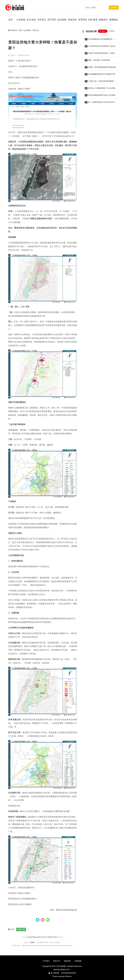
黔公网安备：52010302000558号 (62, 973)
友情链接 (78, 961)
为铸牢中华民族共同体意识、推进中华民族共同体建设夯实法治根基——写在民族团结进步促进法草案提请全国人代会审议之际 (101, 54)
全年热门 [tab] (112, 31)
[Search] (97, 8)
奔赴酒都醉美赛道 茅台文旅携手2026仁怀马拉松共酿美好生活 (100, 75)
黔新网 (33, 942)
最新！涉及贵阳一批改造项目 (97, 60)
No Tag (22, 929)
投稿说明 (67, 961)
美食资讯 (72, 20)
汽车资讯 (41, 20)
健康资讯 (103, 20)
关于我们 (46, 961)
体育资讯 (83, 20)
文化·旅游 (31, 20)
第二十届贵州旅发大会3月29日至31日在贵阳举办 (101, 103)
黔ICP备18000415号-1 (62, 970)
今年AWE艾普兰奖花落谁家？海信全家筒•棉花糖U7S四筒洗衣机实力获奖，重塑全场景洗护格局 (100, 47)
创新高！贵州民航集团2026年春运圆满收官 (100, 68)
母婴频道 (113, 20)
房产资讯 (52, 20)
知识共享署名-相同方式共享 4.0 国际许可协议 (43, 937)
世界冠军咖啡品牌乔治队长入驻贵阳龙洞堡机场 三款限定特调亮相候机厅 (100, 96)
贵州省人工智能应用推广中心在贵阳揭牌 (100, 89)
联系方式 (57, 961)
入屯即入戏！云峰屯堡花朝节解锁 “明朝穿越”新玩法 (100, 82)
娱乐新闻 (62, 20)
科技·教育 (93, 20)
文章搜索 (114, 7)
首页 (11, 20)
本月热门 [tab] (103, 31)
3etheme (68, 976)
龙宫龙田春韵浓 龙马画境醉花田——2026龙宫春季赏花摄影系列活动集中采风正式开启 (100, 40)
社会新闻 (21, 20)
